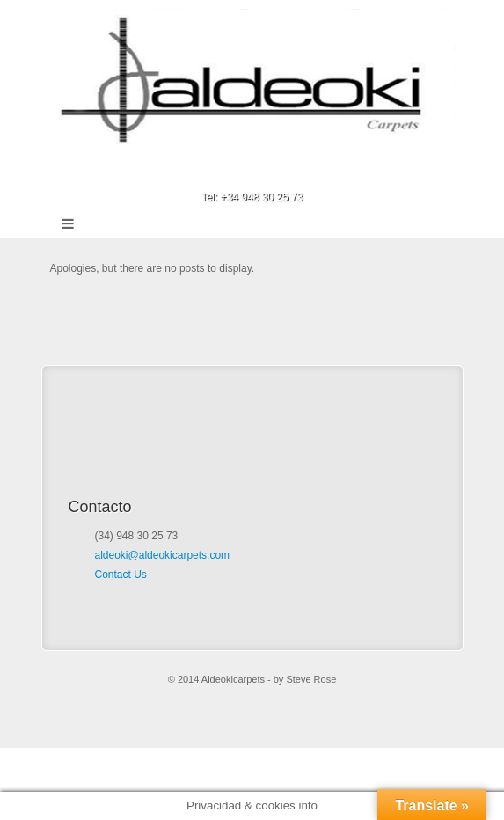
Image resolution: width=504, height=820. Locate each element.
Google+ (276, 172)
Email (228, 172)
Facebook (252, 172)
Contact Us (121, 575)
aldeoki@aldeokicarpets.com (163, 555)
